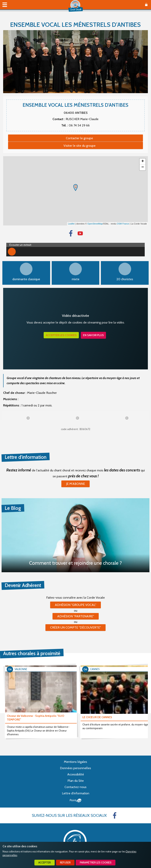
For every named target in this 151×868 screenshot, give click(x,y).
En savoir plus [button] (93, 335)
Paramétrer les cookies (96, 863)
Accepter (45, 863)
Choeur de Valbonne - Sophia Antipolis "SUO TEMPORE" (36, 718)
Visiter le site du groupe (80, 146)
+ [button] (143, 161)
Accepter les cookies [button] (61, 335)
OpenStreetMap (95, 224)
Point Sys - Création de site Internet (76, 800)
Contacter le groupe (79, 138)
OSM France (123, 224)
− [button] (143, 167)
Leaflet (71, 224)
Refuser (65, 863)
